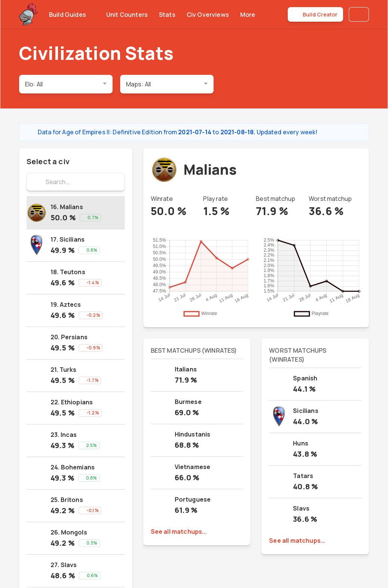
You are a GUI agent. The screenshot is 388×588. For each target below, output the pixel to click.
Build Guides (72, 15)
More (252, 15)
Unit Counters (127, 15)
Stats (167, 15)
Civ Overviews (208, 15)
